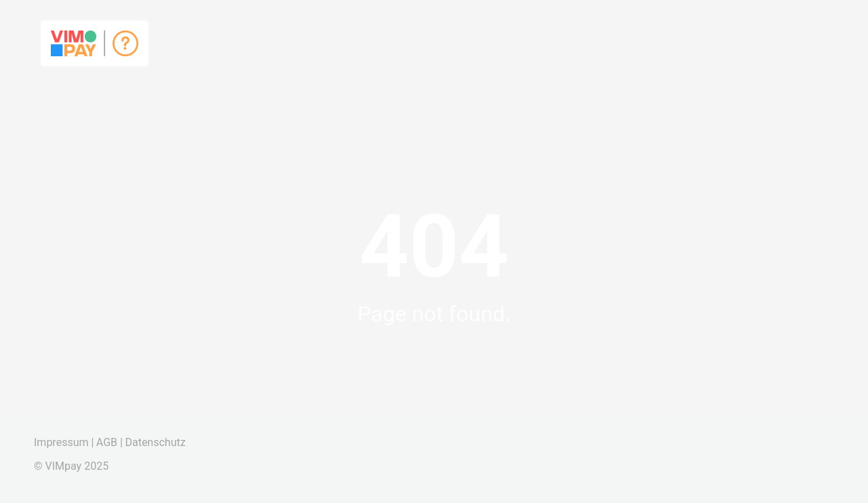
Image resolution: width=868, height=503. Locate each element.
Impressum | (64, 442)
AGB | (110, 442)
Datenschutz (155, 442)
